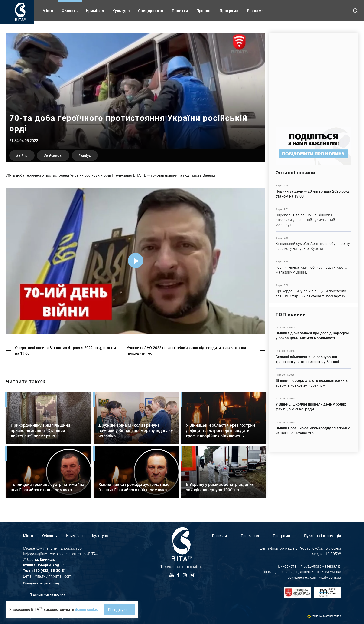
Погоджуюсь (119, 609)
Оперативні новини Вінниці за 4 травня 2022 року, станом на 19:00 (66, 350)
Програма (229, 11)
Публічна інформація (323, 536)
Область (70, 11)
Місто (48, 11)
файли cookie (87, 609)
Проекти (180, 11)
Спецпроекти (151, 11)
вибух (87, 155)
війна (23, 155)
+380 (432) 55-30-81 (49, 570)
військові (55, 155)
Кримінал (95, 11)
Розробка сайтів (332, 616)
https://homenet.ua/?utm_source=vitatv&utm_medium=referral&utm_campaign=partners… (314, 77)
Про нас (204, 11)
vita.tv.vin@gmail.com (53, 576)
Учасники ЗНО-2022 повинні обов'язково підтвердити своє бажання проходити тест (187, 350)
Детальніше (314, 191)
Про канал (250, 536)
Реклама (255, 11)
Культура (121, 11)
